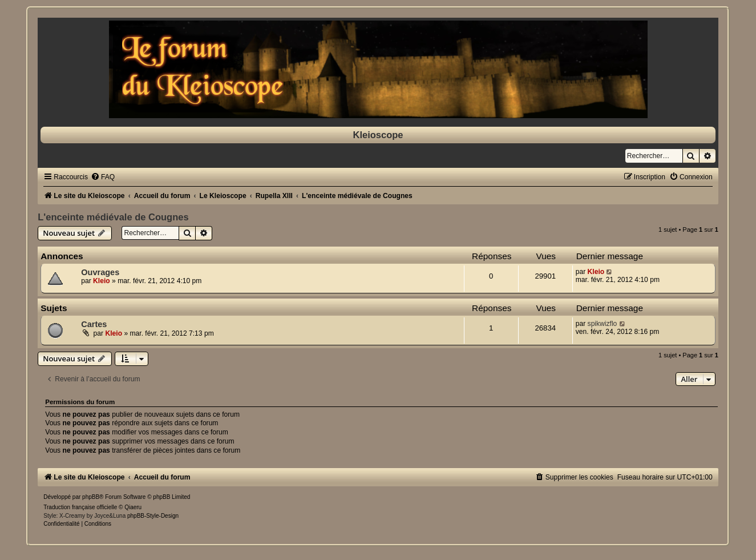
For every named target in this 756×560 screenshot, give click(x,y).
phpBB (91, 497)
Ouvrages (100, 272)
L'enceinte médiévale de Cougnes (113, 217)
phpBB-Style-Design (153, 516)
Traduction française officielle (80, 507)
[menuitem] (103, 177)
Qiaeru (133, 507)
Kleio (102, 281)
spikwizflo (603, 324)
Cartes (94, 324)
